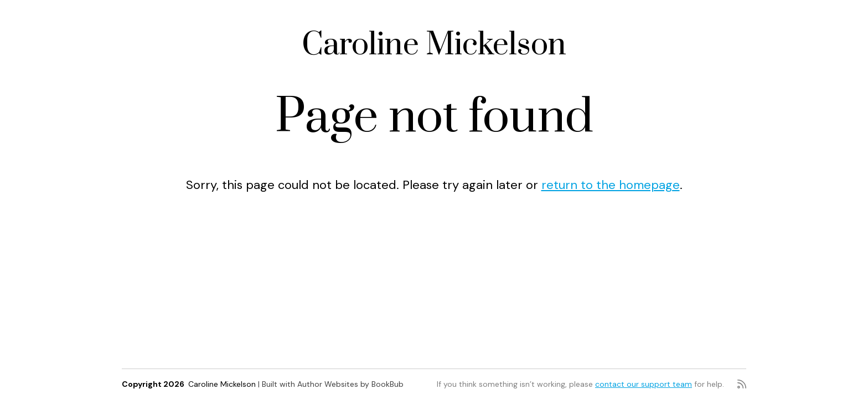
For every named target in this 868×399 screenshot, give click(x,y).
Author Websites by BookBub (350, 384)
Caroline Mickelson (434, 45)
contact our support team (644, 384)
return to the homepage (611, 185)
